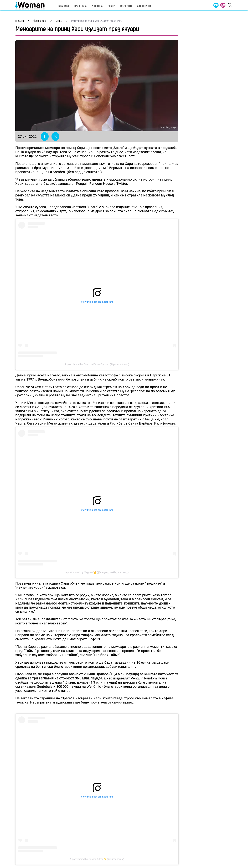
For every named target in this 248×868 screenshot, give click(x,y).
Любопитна (144, 6)
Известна (126, 6)
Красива (64, 6)
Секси (111, 6)
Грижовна (80, 6)
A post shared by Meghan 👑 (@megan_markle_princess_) (97, 572)
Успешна (97, 6)
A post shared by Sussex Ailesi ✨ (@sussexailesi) (97, 859)
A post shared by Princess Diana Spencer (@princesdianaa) (97, 364)
